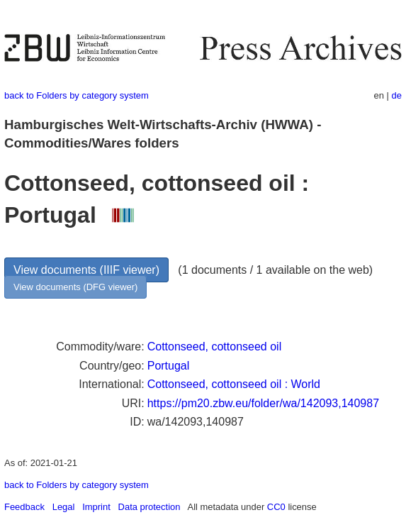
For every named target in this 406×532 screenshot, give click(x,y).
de (397, 95)
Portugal (169, 366)
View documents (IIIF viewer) (86, 270)
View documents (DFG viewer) (75, 287)
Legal (64, 507)
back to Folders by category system (77, 95)
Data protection (150, 507)
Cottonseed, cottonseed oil (214, 347)
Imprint (96, 507)
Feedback (24, 507)
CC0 (276, 507)
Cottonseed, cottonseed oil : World (234, 384)
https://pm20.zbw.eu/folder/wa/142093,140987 (263, 403)
